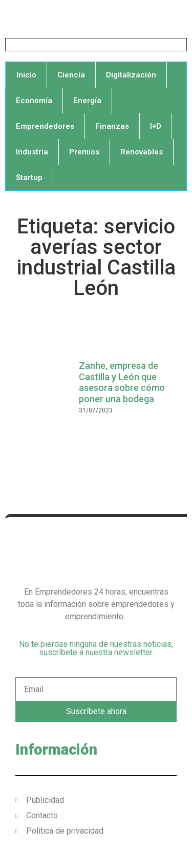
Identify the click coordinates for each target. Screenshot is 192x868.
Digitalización (131, 75)
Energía (87, 101)
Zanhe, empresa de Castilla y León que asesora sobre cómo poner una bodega (122, 382)
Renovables (142, 152)
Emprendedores (45, 126)
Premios (84, 152)
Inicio (26, 75)
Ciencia (71, 75)
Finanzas (112, 126)
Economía (34, 101)
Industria (32, 152)
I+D (156, 126)
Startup (29, 177)
